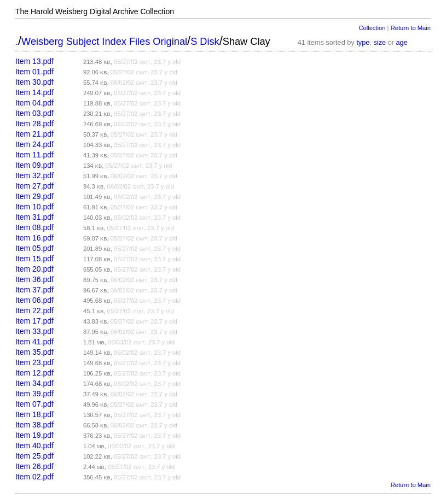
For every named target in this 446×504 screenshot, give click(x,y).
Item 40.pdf (34, 446)
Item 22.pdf (34, 310)
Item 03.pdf (34, 113)
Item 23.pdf (34, 362)
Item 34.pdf (34, 383)
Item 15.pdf (34, 259)
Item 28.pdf (34, 124)
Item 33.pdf (34, 331)
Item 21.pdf (34, 134)
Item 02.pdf (34, 477)
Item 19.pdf (34, 435)
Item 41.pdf (34, 342)
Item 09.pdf (34, 165)
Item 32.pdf (34, 175)
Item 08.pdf (34, 227)
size (380, 42)
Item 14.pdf (34, 92)
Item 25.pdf (34, 456)
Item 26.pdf (34, 466)
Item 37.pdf (34, 290)
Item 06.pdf (34, 300)
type (363, 42)
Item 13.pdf (34, 61)
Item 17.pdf (34, 321)
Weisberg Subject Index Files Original (104, 42)
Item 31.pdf (34, 217)
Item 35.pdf (34, 352)
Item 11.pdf (34, 155)
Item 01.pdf (34, 72)
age (402, 42)
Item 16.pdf (34, 238)
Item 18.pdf (34, 414)
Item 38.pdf (34, 425)
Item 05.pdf (34, 248)
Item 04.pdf (34, 103)
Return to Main (411, 28)
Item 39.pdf (34, 394)
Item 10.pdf (34, 207)
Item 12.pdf (34, 373)
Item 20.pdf (34, 269)
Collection (372, 28)
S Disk (205, 42)
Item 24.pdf (34, 144)
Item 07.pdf (34, 404)
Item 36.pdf (34, 279)
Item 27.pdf (34, 186)
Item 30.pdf (34, 82)
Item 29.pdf (34, 196)
